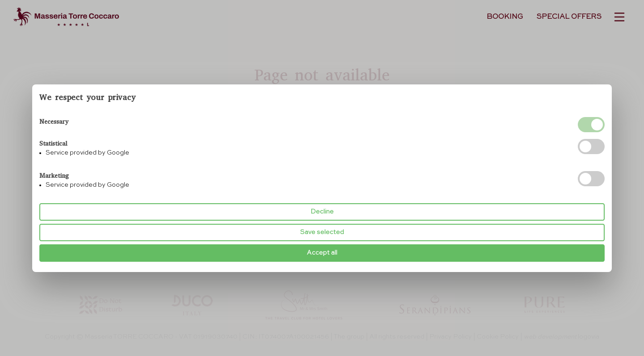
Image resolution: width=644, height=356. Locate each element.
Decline (322, 212)
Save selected (322, 232)
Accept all (322, 253)
